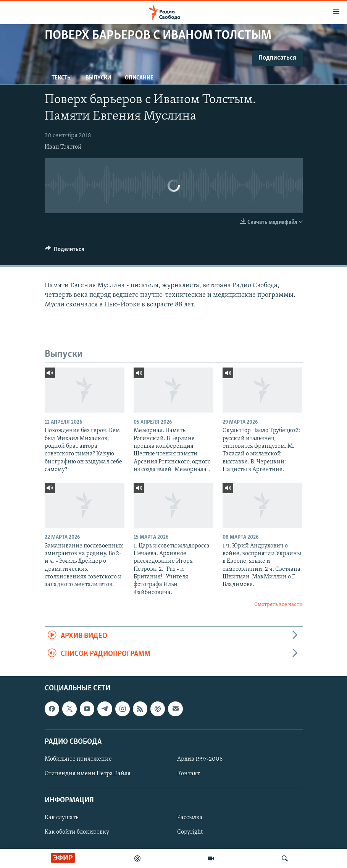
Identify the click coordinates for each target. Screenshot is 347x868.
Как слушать (61, 818)
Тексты (62, 78)
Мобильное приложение (78, 759)
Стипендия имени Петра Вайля (88, 774)
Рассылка (190, 818)
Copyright (190, 832)
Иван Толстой (63, 147)
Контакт (188, 774)
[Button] (65, 251)
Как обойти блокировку (77, 832)
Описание (139, 78)
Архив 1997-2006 (200, 759)
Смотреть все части (278, 605)
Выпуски (98, 78)
